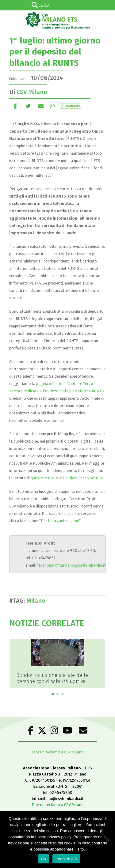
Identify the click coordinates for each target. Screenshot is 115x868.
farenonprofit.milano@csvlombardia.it (71, 565)
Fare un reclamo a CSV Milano (58, 752)
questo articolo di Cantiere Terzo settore (67, 478)
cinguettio (28, 106)
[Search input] (56, 5)
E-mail (41, 106)
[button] (53, 694)
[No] (107, 840)
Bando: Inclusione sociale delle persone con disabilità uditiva (52, 678)
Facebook (15, 106)
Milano (37, 601)
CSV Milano (32, 92)
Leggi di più (66, 859)
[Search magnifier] (110, 5)
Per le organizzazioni (60, 521)
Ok (44, 859)
